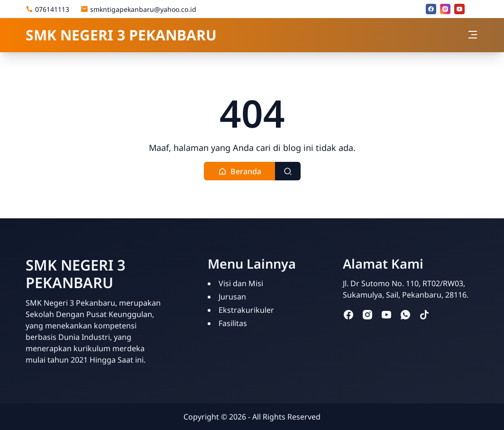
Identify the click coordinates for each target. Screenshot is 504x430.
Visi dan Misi (241, 283)
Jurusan (232, 297)
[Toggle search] (288, 171)
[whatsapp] (405, 314)
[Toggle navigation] (473, 35)
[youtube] (459, 9)
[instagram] (445, 9)
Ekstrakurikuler (246, 310)
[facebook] (431, 9)
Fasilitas (233, 323)
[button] (240, 171)
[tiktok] (424, 314)
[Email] (474, 9)
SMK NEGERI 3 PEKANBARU (121, 35)
